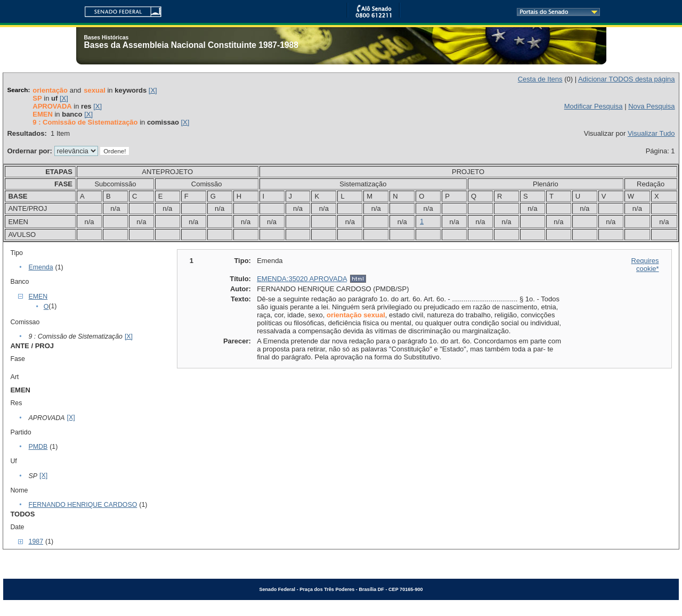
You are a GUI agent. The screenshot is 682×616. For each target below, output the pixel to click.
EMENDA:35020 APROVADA (302, 279)
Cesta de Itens (540, 79)
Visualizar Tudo (651, 133)
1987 (36, 541)
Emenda (41, 267)
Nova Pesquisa (651, 106)
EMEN (38, 297)
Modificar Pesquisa (594, 106)
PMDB (38, 447)
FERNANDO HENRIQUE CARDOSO (83, 505)
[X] (153, 90)
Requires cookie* (645, 265)
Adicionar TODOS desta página (627, 79)
